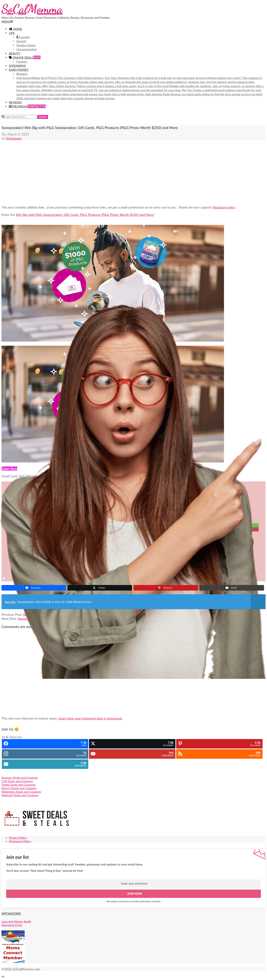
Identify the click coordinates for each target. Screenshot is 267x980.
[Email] (108, 537)
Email (128, 537)
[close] (4, 578)
